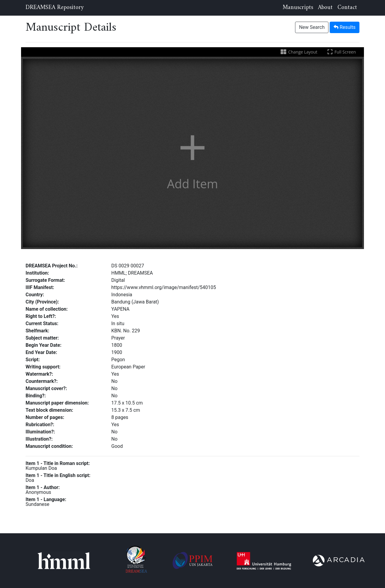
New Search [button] (312, 27)
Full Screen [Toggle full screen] (341, 52)
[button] (192, 153)
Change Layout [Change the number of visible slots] (299, 52)
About (325, 8)
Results (345, 27)
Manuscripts (298, 8)
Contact (347, 8)
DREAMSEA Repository (55, 8)
